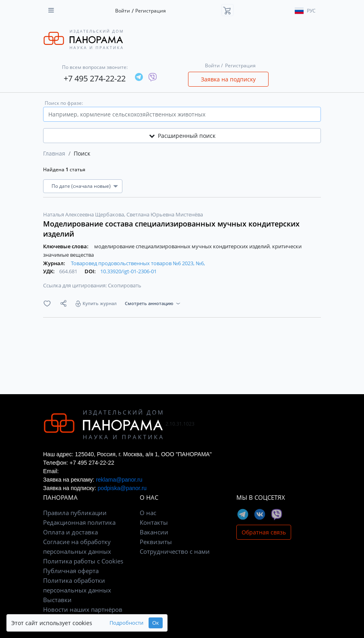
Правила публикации (75, 513)
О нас (148, 513)
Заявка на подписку (228, 79)
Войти (123, 11)
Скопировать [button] (125, 285)
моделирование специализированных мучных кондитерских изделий (183, 246)
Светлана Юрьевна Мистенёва (165, 214)
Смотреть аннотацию (149, 303)
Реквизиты (156, 542)
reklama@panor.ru (119, 480)
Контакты (154, 522)
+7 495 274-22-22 (95, 78)
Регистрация (151, 11)
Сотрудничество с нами (175, 551)
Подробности (126, 623)
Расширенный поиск (182, 136)
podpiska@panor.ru (122, 488)
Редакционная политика (79, 522)
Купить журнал (100, 303)
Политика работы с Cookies (83, 561)
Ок (156, 623)
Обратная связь (264, 532)
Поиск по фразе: (64, 103)
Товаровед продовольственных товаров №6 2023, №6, (138, 263)
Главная (54, 153)
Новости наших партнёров (83, 609)
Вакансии (154, 532)
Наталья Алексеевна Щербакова (84, 214)
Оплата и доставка (70, 532)
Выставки (57, 600)
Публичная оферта (71, 571)
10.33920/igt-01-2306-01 (128, 271)
